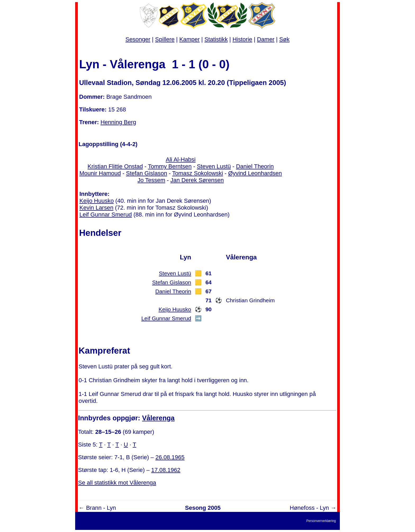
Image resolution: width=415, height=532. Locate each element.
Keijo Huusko (97, 201)
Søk (284, 39)
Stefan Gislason (146, 173)
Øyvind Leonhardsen (255, 173)
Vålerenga (158, 418)
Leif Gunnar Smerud (106, 215)
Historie (242, 39)
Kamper (189, 39)
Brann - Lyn (101, 508)
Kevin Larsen (96, 208)
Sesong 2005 (203, 508)
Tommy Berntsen (170, 166)
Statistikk (216, 39)
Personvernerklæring (321, 521)
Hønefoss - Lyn (309, 508)
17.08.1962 (166, 470)
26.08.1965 (170, 457)
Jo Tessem (152, 180)
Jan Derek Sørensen (197, 180)
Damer (266, 39)
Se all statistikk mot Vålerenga (117, 483)
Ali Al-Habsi (181, 159)
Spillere (165, 39)
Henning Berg (118, 122)
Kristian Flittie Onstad (115, 166)
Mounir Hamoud (100, 173)
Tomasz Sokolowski (198, 173)
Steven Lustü (214, 166)
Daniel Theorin (255, 166)
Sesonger (138, 39)
